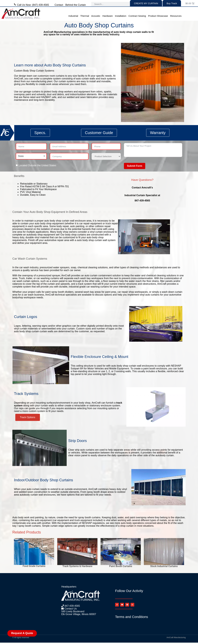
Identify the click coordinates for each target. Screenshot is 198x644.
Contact (59, 5)
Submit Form (135, 166)
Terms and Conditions (132, 618)
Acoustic (96, 16)
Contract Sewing (137, 16)
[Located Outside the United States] (17, 165)
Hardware (108, 16)
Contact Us (70, 609)
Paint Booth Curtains (121, 566)
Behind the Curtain (76, 5)
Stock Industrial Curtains (164, 566)
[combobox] (31, 156)
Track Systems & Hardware (77, 566)
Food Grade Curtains (34, 566)
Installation (121, 16)
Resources (176, 16)
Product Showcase (158, 16)
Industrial (73, 16)
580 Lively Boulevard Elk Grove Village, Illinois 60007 (79, 613)
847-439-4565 (72, 606)
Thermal (85, 16)
